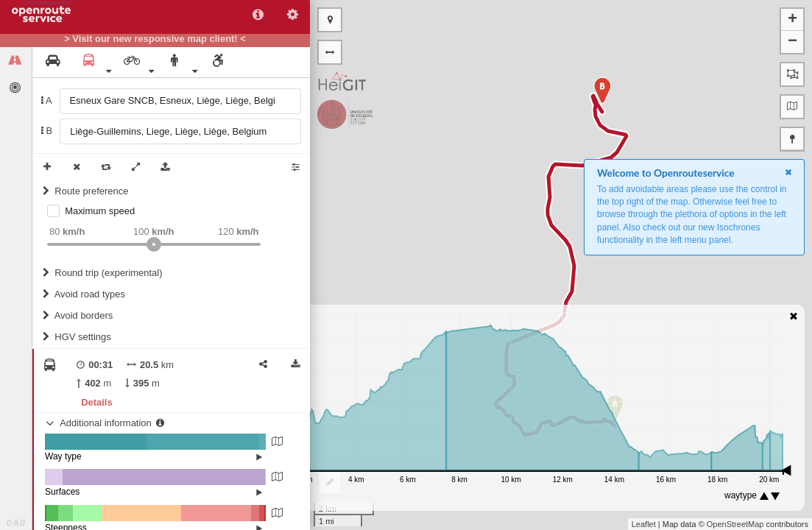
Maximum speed (100, 211)
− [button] (792, 42)
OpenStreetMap (735, 524)
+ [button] (792, 20)
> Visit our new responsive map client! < (155, 39)
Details (96, 402)
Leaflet (644, 524)
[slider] (154, 244)
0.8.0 (15, 523)
